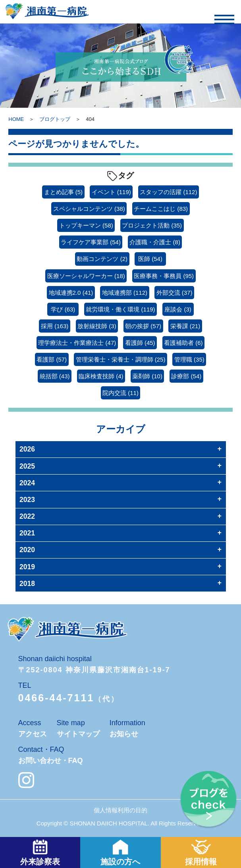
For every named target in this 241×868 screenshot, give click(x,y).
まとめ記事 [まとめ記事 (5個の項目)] (64, 192)
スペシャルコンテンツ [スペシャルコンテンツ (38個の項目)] (89, 209)
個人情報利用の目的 (120, 810)
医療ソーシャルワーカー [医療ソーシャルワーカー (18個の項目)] (86, 276)
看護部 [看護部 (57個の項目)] (52, 359)
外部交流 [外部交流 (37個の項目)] (174, 293)
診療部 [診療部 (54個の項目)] (186, 376)
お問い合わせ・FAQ (51, 761)
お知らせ (124, 734)
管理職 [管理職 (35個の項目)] (189, 359)
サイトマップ (78, 734)
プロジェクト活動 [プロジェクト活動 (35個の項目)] (152, 225)
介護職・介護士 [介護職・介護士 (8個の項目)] (155, 242)
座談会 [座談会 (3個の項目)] (178, 309)
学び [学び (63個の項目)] (63, 309)
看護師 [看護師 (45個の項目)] (140, 343)
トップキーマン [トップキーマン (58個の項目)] (86, 225)
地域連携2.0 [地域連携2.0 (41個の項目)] (71, 293)
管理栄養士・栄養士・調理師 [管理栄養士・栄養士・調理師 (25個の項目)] (121, 359)
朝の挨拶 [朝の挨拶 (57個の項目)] (143, 326)
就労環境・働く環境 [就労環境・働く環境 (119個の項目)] (120, 309)
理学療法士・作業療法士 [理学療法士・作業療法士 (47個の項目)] (77, 343)
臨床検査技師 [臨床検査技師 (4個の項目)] (101, 376)
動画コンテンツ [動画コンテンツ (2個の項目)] (102, 259)
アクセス (33, 734)
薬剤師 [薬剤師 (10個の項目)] (147, 376)
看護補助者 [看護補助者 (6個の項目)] (183, 343)
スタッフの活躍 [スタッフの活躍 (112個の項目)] (168, 192)
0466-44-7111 (56, 698)
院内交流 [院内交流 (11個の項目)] (120, 393)
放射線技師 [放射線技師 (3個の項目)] (97, 326)
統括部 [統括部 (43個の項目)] (55, 376)
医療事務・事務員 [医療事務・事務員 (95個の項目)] (164, 276)
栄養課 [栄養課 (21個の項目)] (185, 326)
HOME (16, 119)
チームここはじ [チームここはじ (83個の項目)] (161, 209)
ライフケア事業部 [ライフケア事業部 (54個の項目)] (91, 242)
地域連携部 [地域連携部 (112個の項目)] (125, 293)
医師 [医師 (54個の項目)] (150, 259)
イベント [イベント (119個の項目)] (111, 192)
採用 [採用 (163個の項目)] (55, 326)
